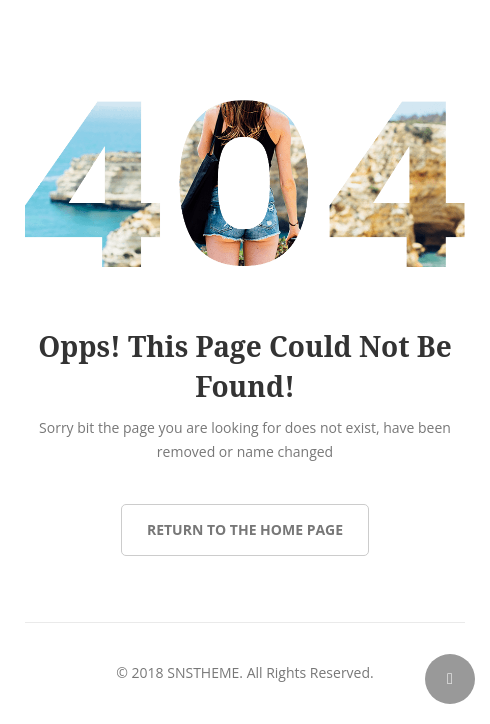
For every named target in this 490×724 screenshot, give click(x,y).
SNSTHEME (203, 672)
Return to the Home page (245, 529)
